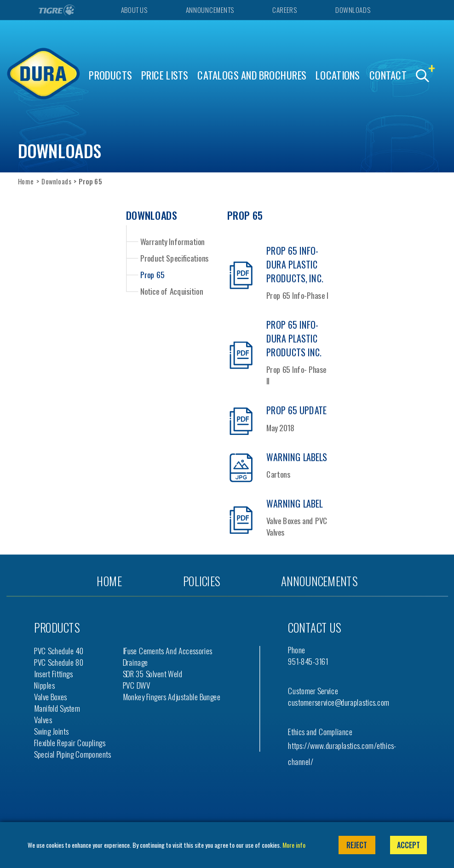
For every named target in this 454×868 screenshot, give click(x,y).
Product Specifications (175, 258)
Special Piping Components (73, 754)
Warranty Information (172, 241)
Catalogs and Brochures (252, 75)
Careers (284, 10)
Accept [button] (408, 845)
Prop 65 (152, 274)
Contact (388, 75)
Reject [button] (357, 845)
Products (110, 75)
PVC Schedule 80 (59, 662)
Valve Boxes (50, 697)
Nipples (44, 685)
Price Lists (165, 75)
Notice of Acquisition (172, 291)
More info (294, 845)
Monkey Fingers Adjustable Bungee (172, 697)
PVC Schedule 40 (59, 651)
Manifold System (57, 708)
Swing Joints (51, 731)
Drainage (135, 662)
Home (26, 181)
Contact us (314, 628)
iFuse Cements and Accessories (168, 651)
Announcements (210, 10)
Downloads (353, 10)
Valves (43, 720)
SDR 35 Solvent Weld (153, 674)
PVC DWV (137, 685)
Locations (338, 75)
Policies (201, 581)
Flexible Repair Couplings (70, 743)
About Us (134, 10)
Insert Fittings (53, 674)
